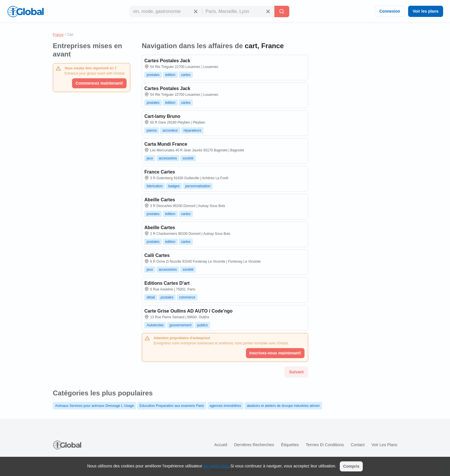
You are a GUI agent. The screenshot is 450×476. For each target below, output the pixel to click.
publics (202, 325)
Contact (358, 445)
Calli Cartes (157, 255)
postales (153, 75)
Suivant (296, 372)
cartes (186, 75)
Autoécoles (155, 325)
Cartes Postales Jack (167, 61)
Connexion (390, 11)
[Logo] (26, 11)
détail (151, 297)
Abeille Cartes (160, 200)
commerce (187, 297)
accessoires (168, 158)
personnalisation (198, 186)
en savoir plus (216, 466)
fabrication (155, 186)
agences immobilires (225, 406)
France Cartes (160, 172)
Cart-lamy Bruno (162, 116)
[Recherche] (282, 11)
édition (170, 75)
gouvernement (180, 325)
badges (174, 186)
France (58, 35)
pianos (152, 130)
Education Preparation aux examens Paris (172, 406)
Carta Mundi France (166, 144)
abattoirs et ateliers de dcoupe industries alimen (283, 406)
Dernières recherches (254, 445)
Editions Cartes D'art (167, 283)
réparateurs (192, 130)
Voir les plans (426, 11)
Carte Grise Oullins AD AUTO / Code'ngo (188, 311)
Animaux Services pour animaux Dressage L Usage (94, 406)
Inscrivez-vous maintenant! (275, 353)
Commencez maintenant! (99, 83)
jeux (150, 158)
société (188, 158)
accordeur (170, 130)
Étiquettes (290, 445)
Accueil (221, 445)
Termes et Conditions (325, 445)
